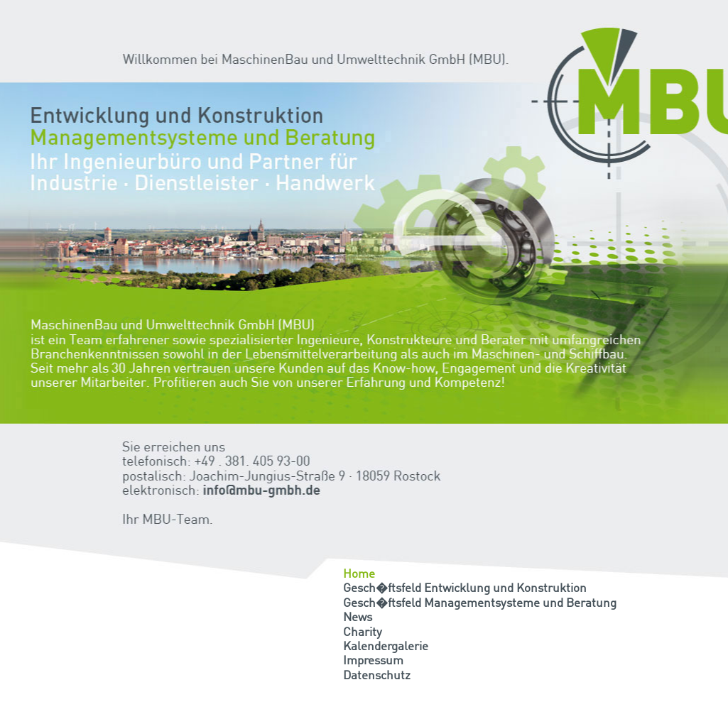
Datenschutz (377, 676)
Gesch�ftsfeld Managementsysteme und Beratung (480, 604)
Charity (363, 633)
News (358, 618)
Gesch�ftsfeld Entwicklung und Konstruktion (465, 589)
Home (359, 575)
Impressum (373, 661)
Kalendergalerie (386, 647)
